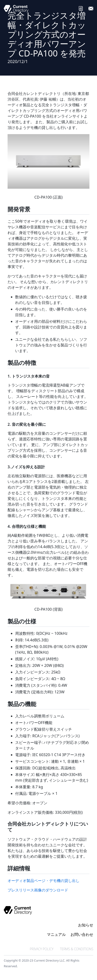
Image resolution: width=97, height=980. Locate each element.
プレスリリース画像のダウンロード (38, 890)
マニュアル (56, 934)
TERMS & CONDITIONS (77, 949)
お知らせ (86, 925)
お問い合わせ (82, 934)
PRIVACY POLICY (42, 949)
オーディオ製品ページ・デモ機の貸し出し (44, 881)
